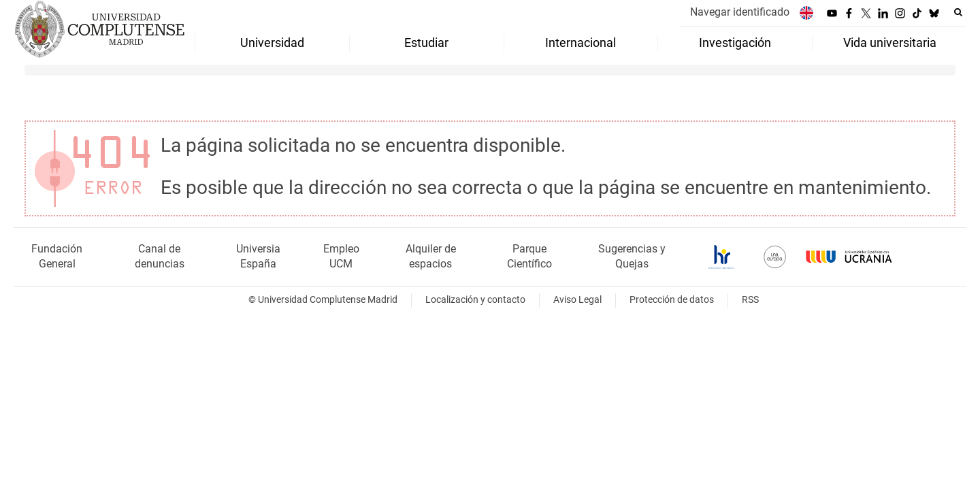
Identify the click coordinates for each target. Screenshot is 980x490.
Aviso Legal (577, 300)
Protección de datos (672, 300)
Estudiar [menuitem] (426, 43)
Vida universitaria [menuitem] (890, 43)
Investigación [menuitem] (735, 43)
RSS (750, 300)
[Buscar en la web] (958, 12)
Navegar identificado (740, 12)
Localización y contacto (475, 300)
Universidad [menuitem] (272, 43)
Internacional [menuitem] (581, 43)
